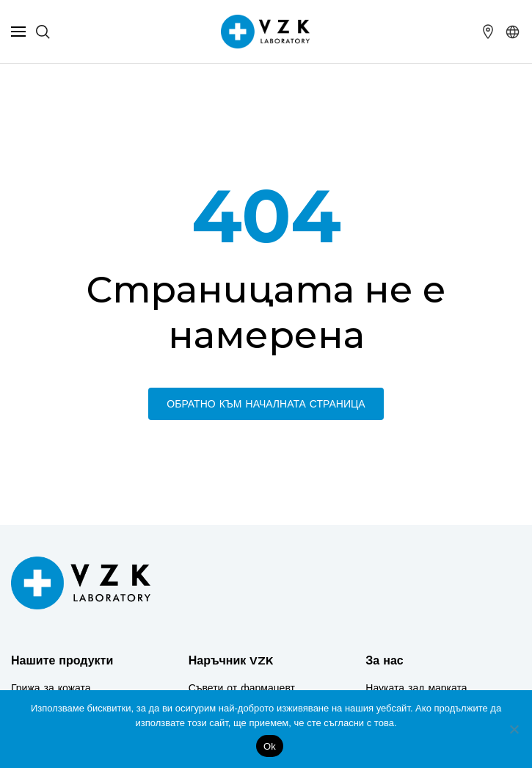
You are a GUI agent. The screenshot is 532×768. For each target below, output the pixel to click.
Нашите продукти (62, 660)
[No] (514, 729)
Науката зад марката (416, 688)
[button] (513, 32)
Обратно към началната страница (266, 404)
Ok (270, 746)
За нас (384, 660)
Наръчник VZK (231, 660)
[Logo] (81, 583)
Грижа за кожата (51, 688)
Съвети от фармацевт (242, 688)
